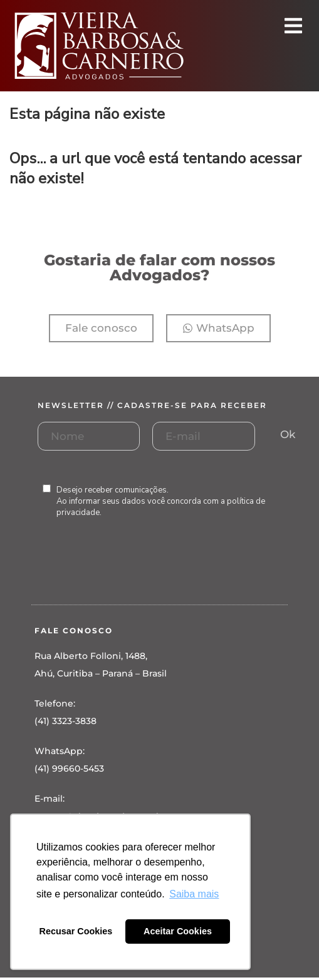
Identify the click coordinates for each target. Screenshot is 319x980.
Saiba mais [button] (194, 894)
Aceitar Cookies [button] (178, 931)
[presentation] (133, 574)
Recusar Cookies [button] (76, 931)
